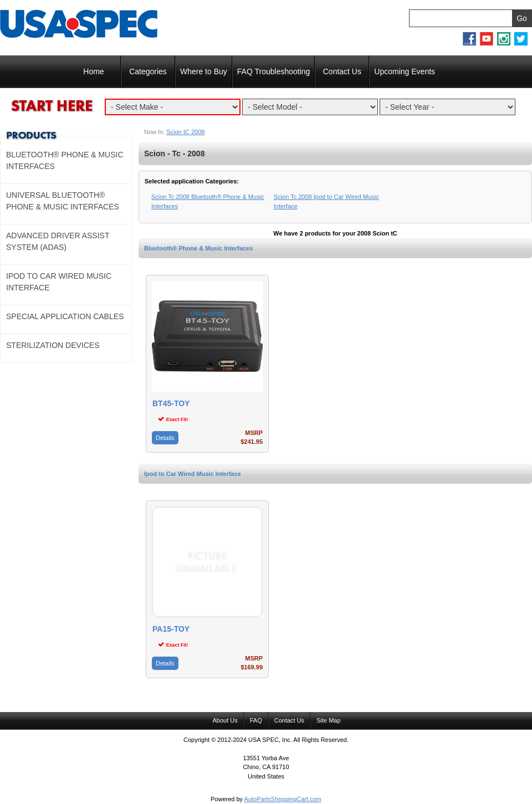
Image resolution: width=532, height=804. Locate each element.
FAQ (256, 720)
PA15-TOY (171, 629)
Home (93, 71)
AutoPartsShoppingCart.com (283, 799)
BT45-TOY (171, 404)
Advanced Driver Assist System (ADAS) (58, 241)
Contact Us (342, 71)
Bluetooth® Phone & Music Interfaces (198, 248)
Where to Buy (204, 71)
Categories (148, 71)
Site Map (328, 720)
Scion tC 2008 (185, 132)
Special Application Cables (65, 316)
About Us (225, 720)
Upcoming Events (405, 71)
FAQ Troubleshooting (274, 71)
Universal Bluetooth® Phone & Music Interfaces (63, 201)
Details (165, 438)
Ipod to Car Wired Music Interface (193, 474)
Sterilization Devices (53, 345)
